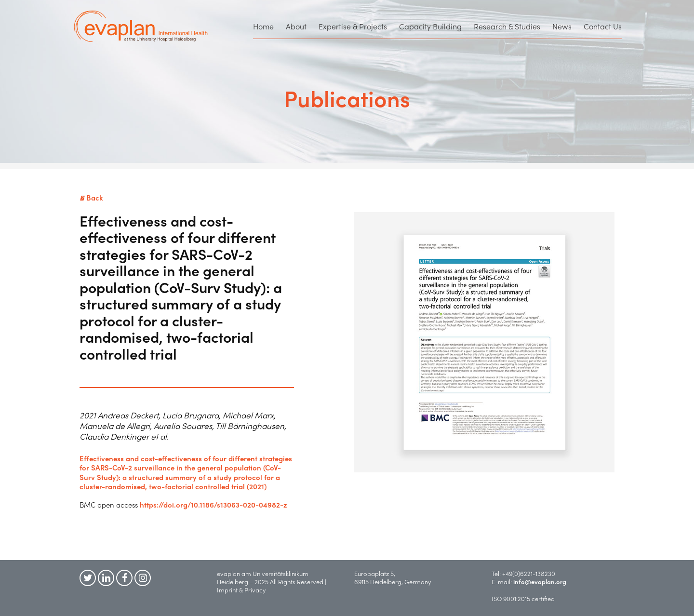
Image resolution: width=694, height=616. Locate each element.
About (296, 26)
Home (263, 26)
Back (91, 198)
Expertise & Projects (353, 26)
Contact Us (603, 26)
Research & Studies (507, 26)
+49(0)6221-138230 (529, 573)
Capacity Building (430, 26)
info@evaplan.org (540, 582)
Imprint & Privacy (243, 590)
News (562, 26)
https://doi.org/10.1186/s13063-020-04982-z (214, 504)
